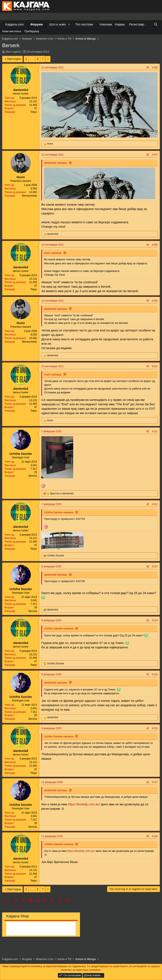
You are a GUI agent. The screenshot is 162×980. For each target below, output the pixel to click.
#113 (155, 566)
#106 (155, 68)
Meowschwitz (29, 196)
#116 (155, 728)
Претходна (14, 59)
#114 (155, 620)
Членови (106, 24)
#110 (155, 366)
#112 (155, 504)
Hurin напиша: (53, 253)
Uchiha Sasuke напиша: (59, 512)
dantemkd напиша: (56, 163)
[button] (69, 24)
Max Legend (13, 52)
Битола (33, 476)
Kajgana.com (15, 24)
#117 (155, 782)
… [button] (32, 59)
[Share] (148, 68)
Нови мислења (12, 31)
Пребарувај (32, 31)
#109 (155, 301)
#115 (155, 674)
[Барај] (156, 24)
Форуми (37, 24)
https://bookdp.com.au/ (84, 804)
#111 (155, 431)
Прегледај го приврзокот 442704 (65, 519)
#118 (155, 836)
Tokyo (34, 112)
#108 (155, 245)
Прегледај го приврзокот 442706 (65, 581)
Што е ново (58, 24)
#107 (155, 155)
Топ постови (84, 24)
